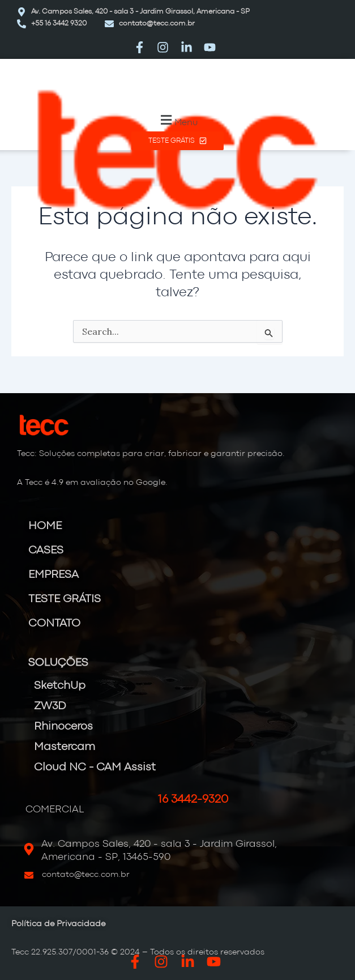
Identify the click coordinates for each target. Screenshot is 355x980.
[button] (177, 121)
